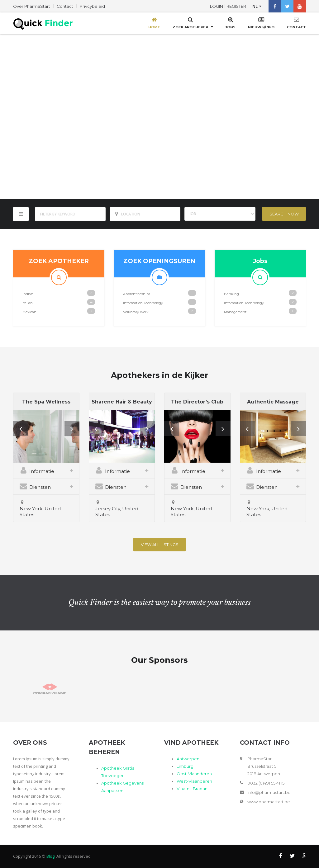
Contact (65, 6)
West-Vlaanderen (194, 781)
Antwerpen (188, 759)
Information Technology (143, 303)
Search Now (284, 214)
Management (235, 312)
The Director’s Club (197, 402)
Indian (28, 294)
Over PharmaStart (32, 6)
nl (255, 6)
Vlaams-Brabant (193, 789)
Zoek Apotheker (190, 23)
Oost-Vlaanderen (194, 774)
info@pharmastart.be (269, 792)
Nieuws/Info (261, 23)
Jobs (230, 23)
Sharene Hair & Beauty (122, 402)
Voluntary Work (136, 312)
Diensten (35, 486)
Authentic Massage (273, 402)
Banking (231, 294)
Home (154, 23)
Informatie (37, 470)
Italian (28, 303)
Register (236, 6)
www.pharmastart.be (269, 802)
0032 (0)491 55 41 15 (266, 783)
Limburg (185, 766)
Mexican (29, 312)
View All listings (160, 545)
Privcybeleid (92, 6)
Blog (50, 856)
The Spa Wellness (46, 402)
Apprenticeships (137, 294)
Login (217, 6)
